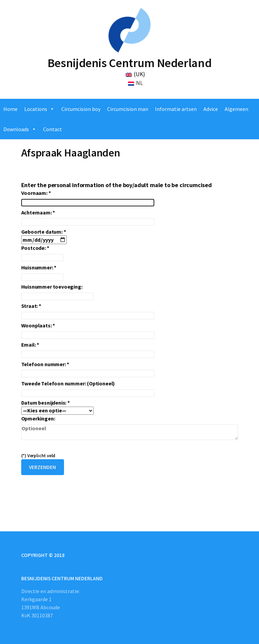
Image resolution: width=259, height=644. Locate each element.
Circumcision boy (81, 109)
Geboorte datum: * (44, 236)
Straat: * (88, 311)
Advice (211, 109)
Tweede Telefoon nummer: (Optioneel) (88, 388)
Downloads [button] (16, 129)
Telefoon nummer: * (88, 369)
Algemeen (236, 109)
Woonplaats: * (88, 330)
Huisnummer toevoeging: (57, 291)
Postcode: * (42, 253)
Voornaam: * (88, 198)
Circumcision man (128, 109)
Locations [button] (36, 109)
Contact (53, 129)
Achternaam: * (88, 217)
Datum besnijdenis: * (57, 406)
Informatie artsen (176, 109)
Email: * (88, 349)
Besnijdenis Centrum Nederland (130, 63)
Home (10, 109)
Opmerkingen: (130, 428)
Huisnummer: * (42, 272)
